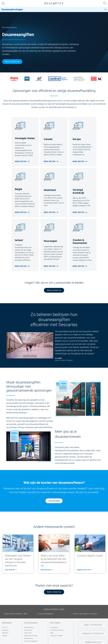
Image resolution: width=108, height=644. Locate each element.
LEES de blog (10, 570)
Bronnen (7, 623)
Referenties (5, 633)
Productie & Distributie (57, 630)
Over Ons (5, 627)
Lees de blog (54, 501)
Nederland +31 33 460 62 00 (93, 633)
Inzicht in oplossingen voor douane (85, 614)
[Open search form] (105, 3)
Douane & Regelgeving (46, 614)
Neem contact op (12, 62)
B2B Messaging (29, 627)
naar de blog (47, 570)
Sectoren (55, 623)
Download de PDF (84, 570)
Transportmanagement (31, 641)
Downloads (5, 630)
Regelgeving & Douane (31, 636)
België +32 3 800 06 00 (93, 625)
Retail (52, 633)
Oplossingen (31, 623)
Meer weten (21, 161)
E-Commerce (28, 630)
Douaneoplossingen (12, 9)
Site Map (5, 636)
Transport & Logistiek (56, 636)
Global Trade (28, 633)
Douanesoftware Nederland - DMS (16, 614)
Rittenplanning (28, 638)
